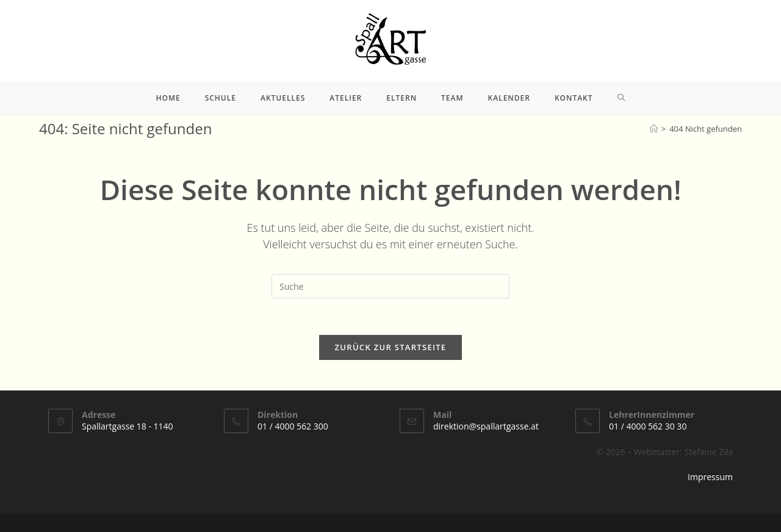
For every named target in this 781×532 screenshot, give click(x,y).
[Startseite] (654, 129)
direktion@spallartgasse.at (486, 426)
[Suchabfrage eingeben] (390, 286)
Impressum (710, 477)
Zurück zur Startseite (391, 347)
